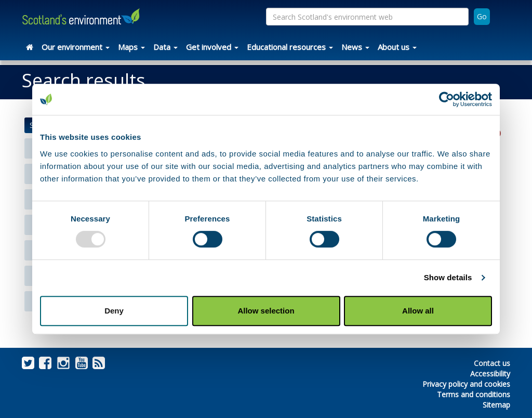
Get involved (212, 47)
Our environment (76, 47)
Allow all (418, 311)
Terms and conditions (474, 394)
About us (397, 47)
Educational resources (290, 47)
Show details (448, 277)
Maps (131, 47)
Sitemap (496, 405)
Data (165, 47)
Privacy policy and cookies (466, 384)
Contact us (492, 363)
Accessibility (490, 374)
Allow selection (266, 311)
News (355, 47)
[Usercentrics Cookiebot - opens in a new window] (447, 99)
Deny (114, 311)
